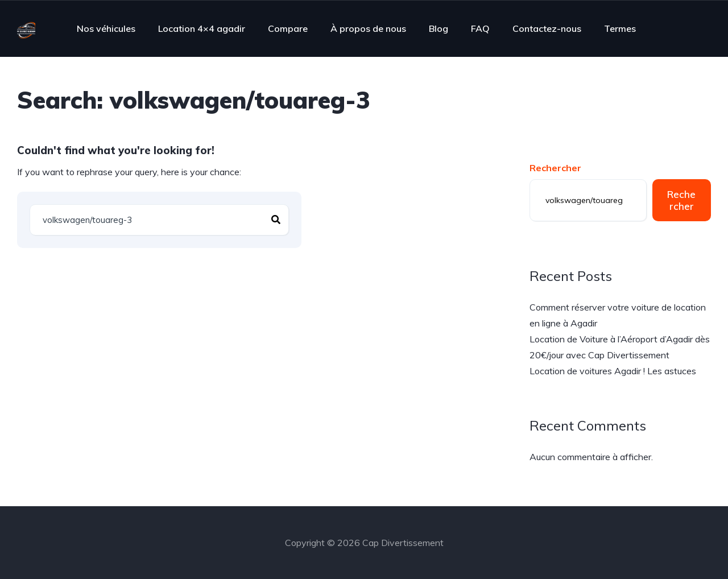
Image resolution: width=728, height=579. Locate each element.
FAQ (480, 28)
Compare (288, 28)
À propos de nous (368, 28)
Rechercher (555, 168)
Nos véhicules (106, 28)
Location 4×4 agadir (202, 28)
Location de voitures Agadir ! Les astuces (613, 371)
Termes (620, 28)
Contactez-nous (547, 28)
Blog (439, 28)
